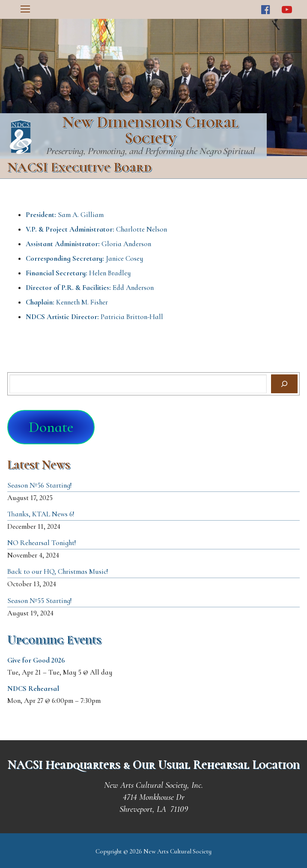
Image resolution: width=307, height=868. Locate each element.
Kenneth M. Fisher (67, 302)
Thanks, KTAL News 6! (41, 514)
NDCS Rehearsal (33, 689)
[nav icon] (25, 9)
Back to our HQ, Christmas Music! (58, 571)
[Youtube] (287, 10)
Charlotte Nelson (96, 229)
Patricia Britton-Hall (94, 317)
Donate (51, 427)
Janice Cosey (84, 258)
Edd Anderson (90, 288)
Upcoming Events (54, 640)
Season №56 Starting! (40, 485)
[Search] (284, 384)
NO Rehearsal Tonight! (42, 543)
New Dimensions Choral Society (150, 130)
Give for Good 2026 (36, 660)
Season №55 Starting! (40, 601)
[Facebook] (266, 10)
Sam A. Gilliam (65, 215)
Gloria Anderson (88, 244)
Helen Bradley (78, 273)
